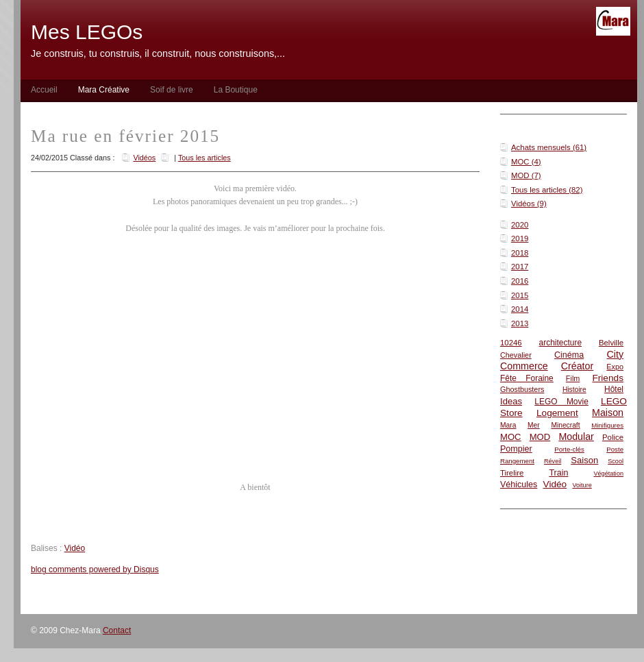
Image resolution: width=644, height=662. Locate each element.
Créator (578, 366)
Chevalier (516, 355)
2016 (520, 281)
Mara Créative (104, 90)
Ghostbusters (522, 389)
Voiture (582, 485)
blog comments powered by (95, 569)
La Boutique (236, 90)
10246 (511, 343)
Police (613, 437)
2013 (520, 323)
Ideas (511, 401)
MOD (540, 437)
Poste (615, 449)
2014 (520, 309)
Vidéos (144, 158)
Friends (608, 378)
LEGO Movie (561, 402)
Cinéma (569, 355)
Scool (616, 461)
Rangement (517, 461)
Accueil (44, 90)
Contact (117, 630)
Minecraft (565, 425)
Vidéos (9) (529, 204)
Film (573, 378)
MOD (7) (526, 175)
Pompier (516, 449)
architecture (560, 343)
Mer (534, 425)
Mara (508, 425)
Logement (557, 413)
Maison (608, 413)
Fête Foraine (527, 378)
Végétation (608, 474)
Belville (611, 343)
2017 (520, 267)
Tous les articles (205, 158)
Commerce (524, 366)
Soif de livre (172, 90)
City (615, 354)
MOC (511, 437)
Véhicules (519, 485)
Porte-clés (569, 449)
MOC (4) (526, 162)
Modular (576, 437)
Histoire (574, 390)
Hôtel (614, 389)
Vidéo (555, 484)
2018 (520, 253)
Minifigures (607, 425)
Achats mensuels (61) (549, 147)
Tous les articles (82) (547, 190)
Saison (584, 460)
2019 (520, 238)
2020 (520, 225)
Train (558, 473)
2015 (520, 295)
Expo (615, 367)
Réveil (553, 461)
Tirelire (512, 473)
